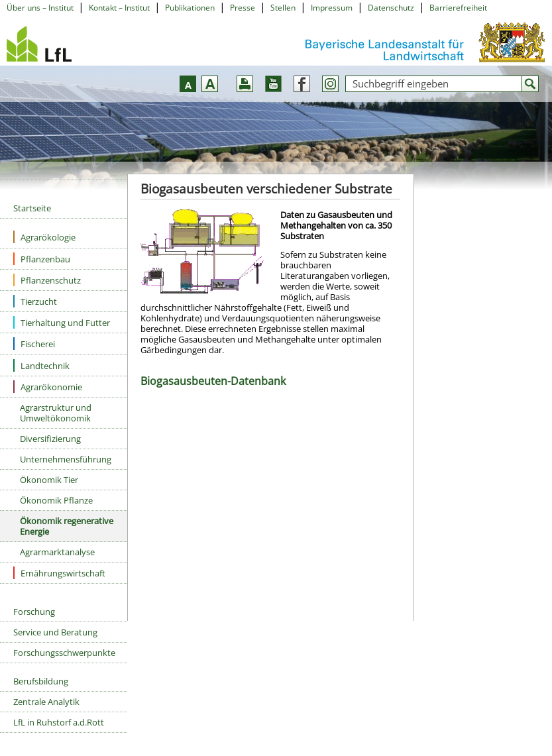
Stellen (283, 8)
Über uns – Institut (40, 8)
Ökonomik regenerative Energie (67, 526)
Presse (243, 8)
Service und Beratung (55, 632)
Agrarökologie (44, 237)
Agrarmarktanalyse (57, 552)
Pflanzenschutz (47, 280)
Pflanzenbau (42, 259)
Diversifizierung (50, 439)
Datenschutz (391, 8)
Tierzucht (35, 301)
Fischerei (34, 344)
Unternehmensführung (66, 459)
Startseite (32, 208)
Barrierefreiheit (458, 8)
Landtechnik (41, 365)
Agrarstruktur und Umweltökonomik (56, 413)
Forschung (34, 612)
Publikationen (190, 8)
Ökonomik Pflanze (56, 500)
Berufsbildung (41, 681)
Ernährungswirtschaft (59, 573)
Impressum (332, 8)
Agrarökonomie (48, 387)
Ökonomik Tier (49, 480)
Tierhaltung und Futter (62, 322)
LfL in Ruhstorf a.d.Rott (59, 722)
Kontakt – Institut (119, 8)
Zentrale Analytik (46, 702)
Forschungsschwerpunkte (64, 653)
